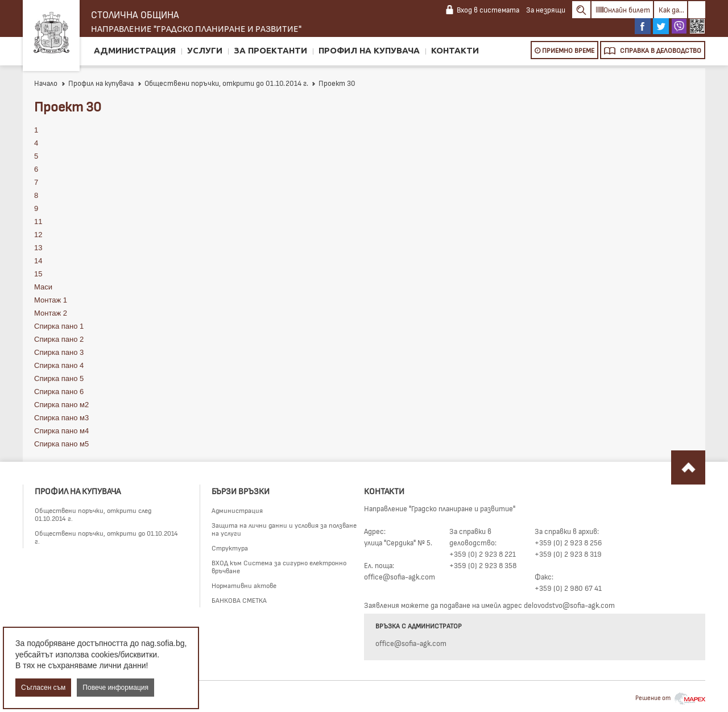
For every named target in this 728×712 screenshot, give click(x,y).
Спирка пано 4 (59, 365)
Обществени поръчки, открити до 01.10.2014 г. (223, 83)
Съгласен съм (43, 688)
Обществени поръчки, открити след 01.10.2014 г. (93, 514)
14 (38, 261)
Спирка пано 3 (59, 352)
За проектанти (270, 50)
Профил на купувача (369, 50)
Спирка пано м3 (61, 418)
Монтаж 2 (51, 313)
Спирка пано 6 (59, 392)
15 (38, 274)
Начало (46, 83)
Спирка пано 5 (59, 378)
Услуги (205, 50)
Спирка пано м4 (61, 431)
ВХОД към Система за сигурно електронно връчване (279, 566)
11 (38, 222)
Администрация (135, 50)
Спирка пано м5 (61, 444)
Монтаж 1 (51, 300)
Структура (230, 548)
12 (38, 235)
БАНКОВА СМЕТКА (239, 600)
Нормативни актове (244, 585)
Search (581, 10)
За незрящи (546, 10)
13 (38, 248)
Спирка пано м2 (61, 405)
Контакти (455, 50)
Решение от (670, 697)
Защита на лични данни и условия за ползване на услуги (284, 529)
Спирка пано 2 (59, 339)
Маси (43, 287)
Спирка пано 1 (59, 326)
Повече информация (115, 688)
